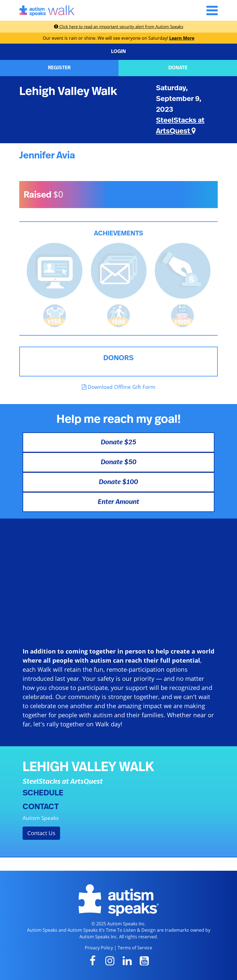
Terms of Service (135, 948)
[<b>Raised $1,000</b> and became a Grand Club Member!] (182, 315)
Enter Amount (118, 502)
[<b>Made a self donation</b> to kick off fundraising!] (183, 270)
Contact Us (41, 833)
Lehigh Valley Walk (68, 91)
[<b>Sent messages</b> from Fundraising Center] (119, 270)
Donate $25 (118, 442)
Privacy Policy (99, 948)
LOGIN (118, 52)
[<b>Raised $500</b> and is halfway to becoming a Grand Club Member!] (118, 315)
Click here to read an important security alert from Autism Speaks (119, 26)
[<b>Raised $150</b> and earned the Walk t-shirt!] (55, 315)
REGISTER (59, 68)
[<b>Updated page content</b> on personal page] (55, 270)
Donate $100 (118, 482)
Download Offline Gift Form (119, 387)
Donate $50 (119, 462)
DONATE (178, 68)
